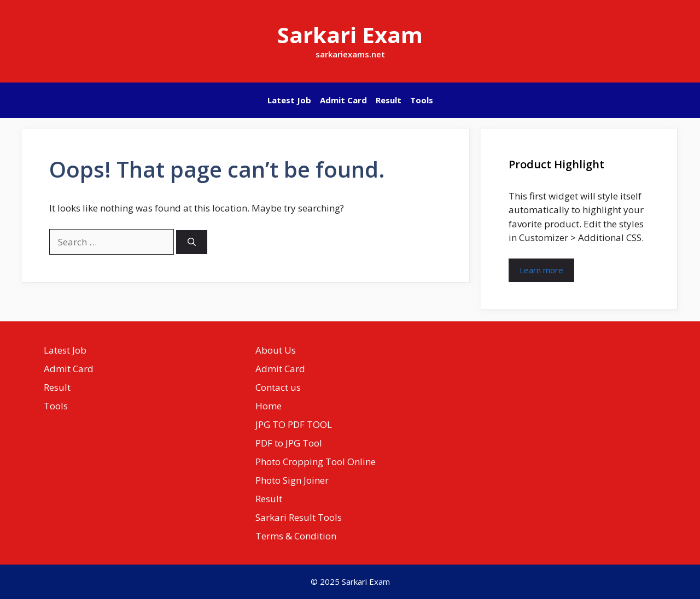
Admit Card (343, 100)
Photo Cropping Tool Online (316, 462)
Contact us (278, 387)
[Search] (192, 242)
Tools (422, 100)
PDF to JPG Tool (289, 443)
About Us (276, 350)
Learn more (541, 270)
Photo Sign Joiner (292, 480)
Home (269, 406)
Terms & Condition (296, 536)
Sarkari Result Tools (299, 517)
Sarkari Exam (350, 35)
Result (389, 100)
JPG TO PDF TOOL (294, 424)
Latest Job (289, 100)
